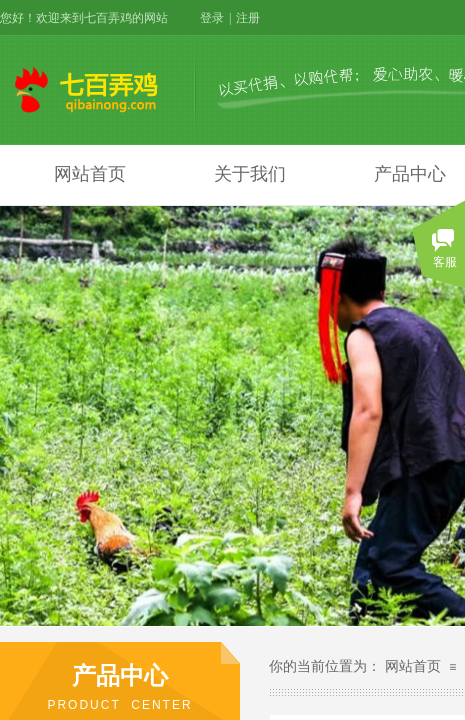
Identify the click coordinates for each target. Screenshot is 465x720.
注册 (248, 18)
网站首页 (90, 174)
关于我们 (250, 174)
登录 (212, 18)
